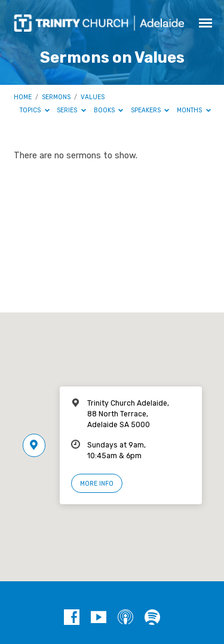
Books (109, 110)
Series (71, 110)
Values (93, 97)
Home (23, 97)
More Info (97, 484)
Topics (35, 110)
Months (194, 110)
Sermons (56, 97)
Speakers (150, 110)
